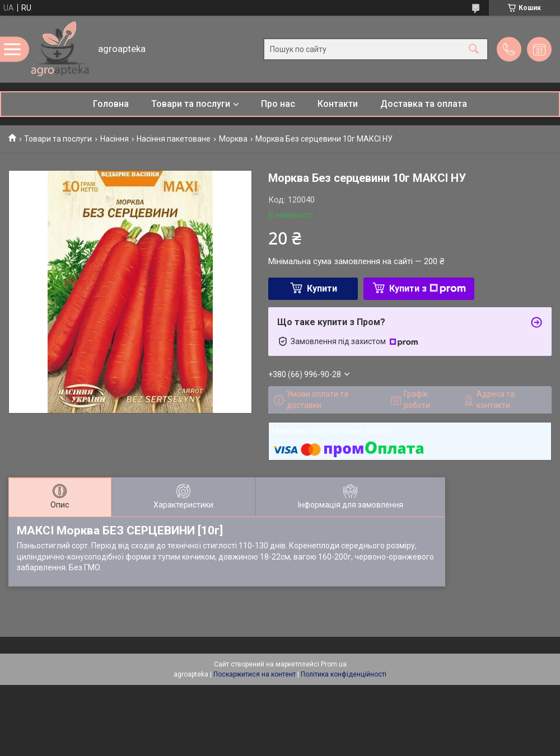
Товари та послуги (191, 104)
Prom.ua (334, 664)
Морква (233, 139)
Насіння (115, 139)
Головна (111, 104)
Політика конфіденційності (344, 674)
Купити (322, 288)
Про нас (278, 104)
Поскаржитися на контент (255, 674)
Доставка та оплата (424, 104)
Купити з (428, 288)
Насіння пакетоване (174, 139)
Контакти (338, 104)
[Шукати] (474, 49)
